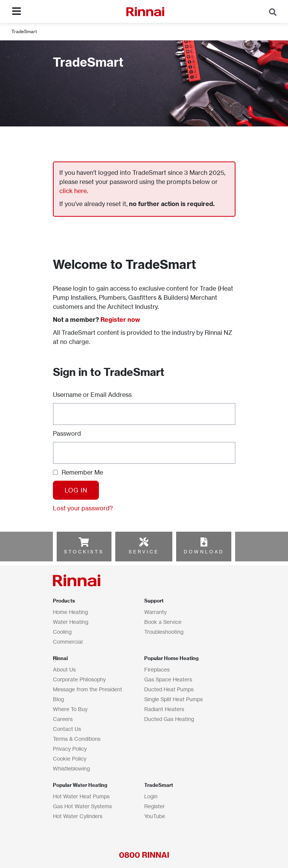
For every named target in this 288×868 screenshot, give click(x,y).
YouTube (155, 816)
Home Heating (70, 612)
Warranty (155, 612)
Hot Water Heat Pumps (81, 796)
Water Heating (71, 622)
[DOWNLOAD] (204, 542)
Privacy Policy (70, 749)
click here (73, 191)
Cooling (62, 632)
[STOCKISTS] (84, 542)
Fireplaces (157, 669)
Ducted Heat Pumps (169, 689)
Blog (58, 699)
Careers (63, 719)
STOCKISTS (84, 552)
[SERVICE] (144, 542)
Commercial (68, 642)
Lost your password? (83, 508)
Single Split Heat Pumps (173, 699)
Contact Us (67, 729)
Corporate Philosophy (79, 679)
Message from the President (88, 689)
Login (151, 796)
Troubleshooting (164, 632)
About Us (64, 669)
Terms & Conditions (77, 739)
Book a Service (163, 622)
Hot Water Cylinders (78, 816)
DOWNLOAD (204, 552)
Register (154, 806)
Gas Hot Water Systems (82, 806)
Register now (120, 320)
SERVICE (144, 552)
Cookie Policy (70, 759)
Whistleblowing (71, 768)
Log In (76, 490)
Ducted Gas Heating (169, 719)
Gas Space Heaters (168, 679)
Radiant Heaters (164, 709)
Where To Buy (70, 709)
